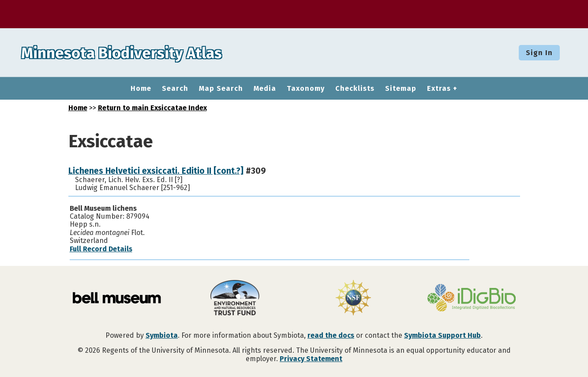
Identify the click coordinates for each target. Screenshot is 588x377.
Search (175, 89)
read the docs (331, 335)
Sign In (539, 53)
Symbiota (162, 335)
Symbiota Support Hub (442, 335)
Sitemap (401, 89)
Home (141, 89)
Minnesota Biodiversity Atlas (137, 52)
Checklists (355, 89)
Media (265, 89)
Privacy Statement (311, 359)
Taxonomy (306, 89)
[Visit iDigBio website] (472, 299)
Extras (439, 89)
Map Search (221, 89)
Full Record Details (101, 249)
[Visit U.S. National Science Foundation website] (353, 299)
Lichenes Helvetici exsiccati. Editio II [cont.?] (156, 171)
